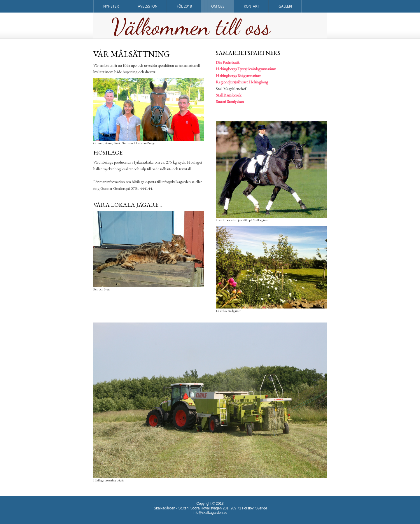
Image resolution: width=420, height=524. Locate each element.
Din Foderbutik (228, 62)
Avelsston (148, 6)
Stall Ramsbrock (229, 95)
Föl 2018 (184, 6)
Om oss (218, 6)
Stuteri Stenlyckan (230, 101)
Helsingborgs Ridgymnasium (239, 76)
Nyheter (111, 6)
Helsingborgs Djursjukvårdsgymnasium (246, 69)
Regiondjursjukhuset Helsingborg (242, 82)
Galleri (285, 6)
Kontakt (252, 6)
